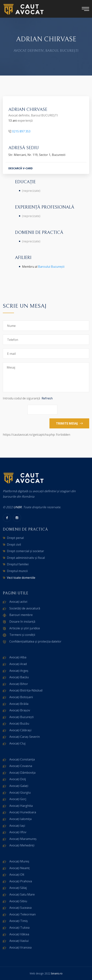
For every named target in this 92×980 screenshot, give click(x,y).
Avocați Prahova (21, 881)
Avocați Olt (17, 875)
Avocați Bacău (19, 677)
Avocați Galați (19, 786)
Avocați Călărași (20, 730)
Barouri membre (21, 615)
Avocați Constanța (22, 759)
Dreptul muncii (17, 571)
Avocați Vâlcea (19, 934)
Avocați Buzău (19, 723)
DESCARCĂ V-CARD (21, 169)
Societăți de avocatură (25, 608)
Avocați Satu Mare (22, 894)
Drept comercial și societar (25, 551)
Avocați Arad (18, 664)
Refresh (47, 398)
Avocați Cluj (17, 743)
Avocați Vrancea (20, 947)
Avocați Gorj (18, 799)
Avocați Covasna (21, 766)
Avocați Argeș (19, 671)
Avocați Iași (17, 826)
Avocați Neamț (20, 868)
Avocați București (21, 717)
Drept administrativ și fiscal (26, 558)
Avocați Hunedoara (23, 812)
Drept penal (15, 538)
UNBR (18, 507)
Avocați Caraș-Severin (25, 737)
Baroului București (51, 267)
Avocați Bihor (19, 684)
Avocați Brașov (20, 710)
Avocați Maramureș (23, 839)
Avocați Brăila (19, 704)
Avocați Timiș (19, 921)
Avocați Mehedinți (22, 845)
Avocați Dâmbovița (22, 773)
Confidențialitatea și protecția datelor (35, 641)
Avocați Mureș (19, 861)
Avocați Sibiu (18, 901)
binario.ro (57, 973)
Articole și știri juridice (25, 628)
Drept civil (14, 545)
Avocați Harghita (21, 806)
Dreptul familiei (18, 564)
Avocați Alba (18, 657)
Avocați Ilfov (18, 832)
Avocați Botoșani (21, 697)
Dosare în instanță (22, 622)
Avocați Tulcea (19, 928)
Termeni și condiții (22, 635)
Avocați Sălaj (18, 888)
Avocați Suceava (20, 908)
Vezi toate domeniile (21, 578)
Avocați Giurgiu (20, 792)
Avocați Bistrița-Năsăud (26, 690)
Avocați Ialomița (20, 819)
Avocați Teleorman (22, 914)
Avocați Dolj (18, 779)
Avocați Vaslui (19, 941)
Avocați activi (18, 602)
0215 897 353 (21, 132)
